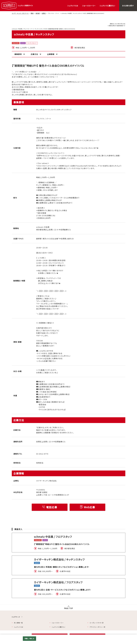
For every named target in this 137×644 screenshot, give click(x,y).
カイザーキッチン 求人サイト (20, 13)
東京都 (38, 13)
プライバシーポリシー (96, 627)
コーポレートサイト (96, 623)
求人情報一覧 (18, 623)
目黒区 (44, 13)
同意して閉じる (30, 639)
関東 (32, 13)
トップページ (16, 617)
